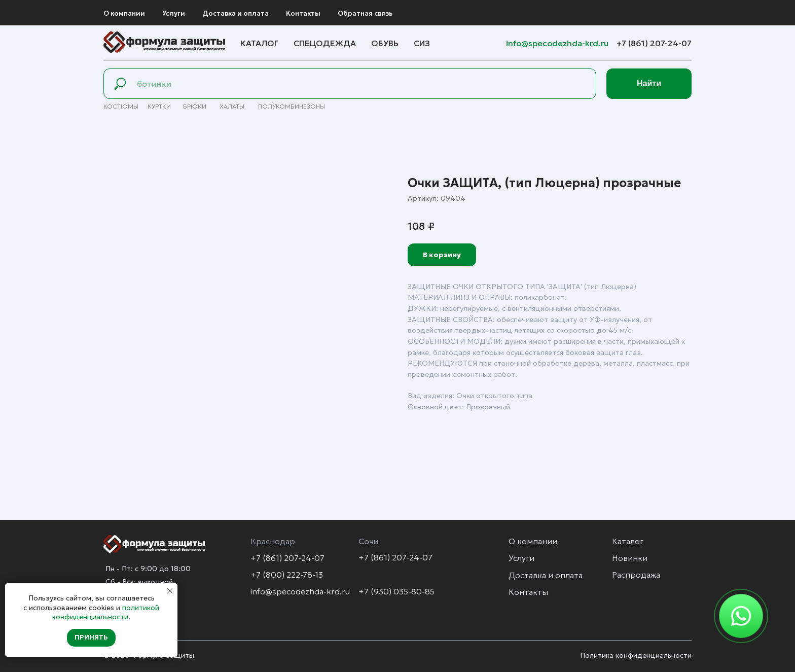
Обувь (385, 43)
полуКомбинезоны (292, 106)
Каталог (259, 43)
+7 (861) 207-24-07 (654, 43)
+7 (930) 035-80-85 (396, 591)
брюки (195, 106)
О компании (124, 13)
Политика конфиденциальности (636, 655)
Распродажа (636, 575)
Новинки (630, 558)
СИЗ (422, 43)
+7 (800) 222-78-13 (287, 575)
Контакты (303, 13)
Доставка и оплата (236, 13)
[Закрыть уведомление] (170, 591)
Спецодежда (325, 43)
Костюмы (121, 106)
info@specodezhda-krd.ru (558, 43)
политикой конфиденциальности (106, 612)
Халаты (232, 106)
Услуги (174, 13)
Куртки (159, 106)
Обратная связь (365, 13)
